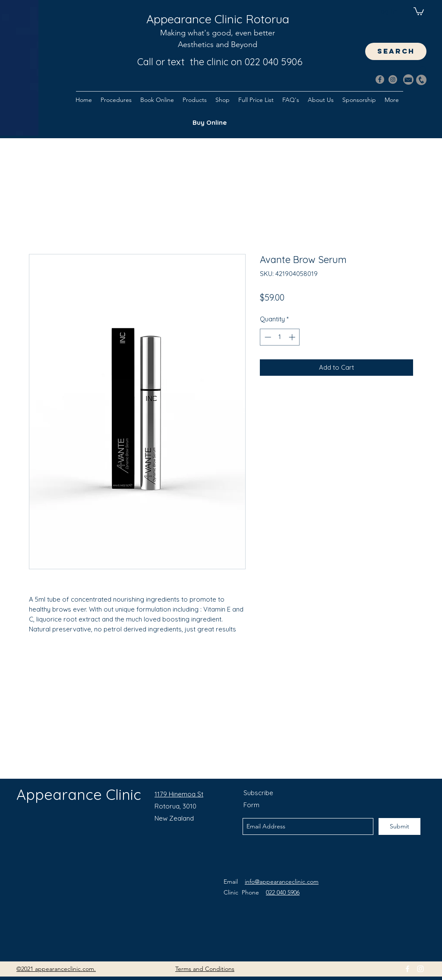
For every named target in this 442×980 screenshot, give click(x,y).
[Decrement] (267, 337)
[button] (419, 11)
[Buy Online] (209, 123)
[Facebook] (380, 79)
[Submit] (399, 826)
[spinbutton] (280, 337)
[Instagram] (393, 79)
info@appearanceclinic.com (282, 882)
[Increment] (293, 337)
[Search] (423, 70)
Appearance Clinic (79, 794)
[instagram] (420, 969)
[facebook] (407, 969)
